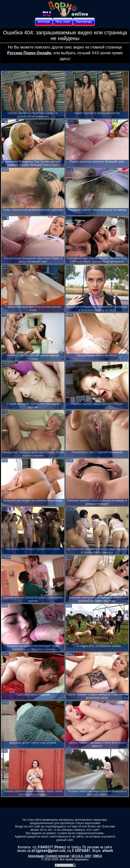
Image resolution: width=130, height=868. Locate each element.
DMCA (98, 856)
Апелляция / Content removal (48, 856)
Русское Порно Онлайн (29, 53)
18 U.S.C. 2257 (81, 856)
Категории (44, 22)
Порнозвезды (84, 22)
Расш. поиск (63, 22)
